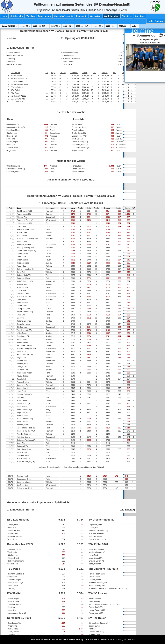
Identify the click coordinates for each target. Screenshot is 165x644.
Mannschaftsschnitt (63, 16)
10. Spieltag (11, 38)
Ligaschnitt (82, 16)
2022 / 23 (68, 26)
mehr (135, 26)
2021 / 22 (98, 26)
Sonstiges (140, 16)
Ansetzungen (44, 16)
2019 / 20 (124, 26)
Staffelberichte (111, 16)
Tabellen (31, 16)
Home (4, 16)
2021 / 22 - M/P (83, 26)
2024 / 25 (25, 26)
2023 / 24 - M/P (40, 26)
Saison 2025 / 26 (9, 26)
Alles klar (131, 639)
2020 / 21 (111, 26)
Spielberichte (17, 16)
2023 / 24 (55, 26)
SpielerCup (96, 16)
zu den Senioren (156, 21)
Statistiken (127, 16)
